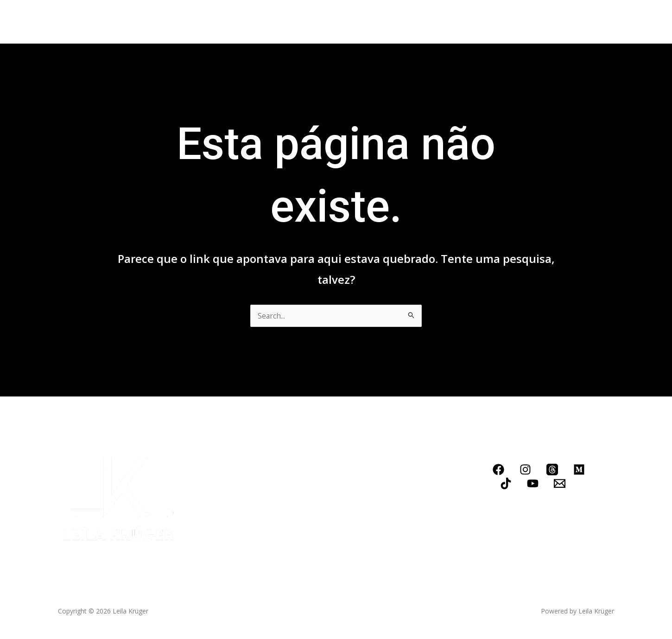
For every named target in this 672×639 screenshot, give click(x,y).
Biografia (134, 22)
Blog (314, 22)
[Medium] (579, 470)
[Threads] (552, 470)
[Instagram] (525, 470)
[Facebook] (498, 470)
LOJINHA (395, 22)
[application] (286, 22)
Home (92, 22)
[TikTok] (506, 483)
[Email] (560, 483)
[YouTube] (533, 483)
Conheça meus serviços (246, 22)
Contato (351, 22)
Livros (175, 22)
